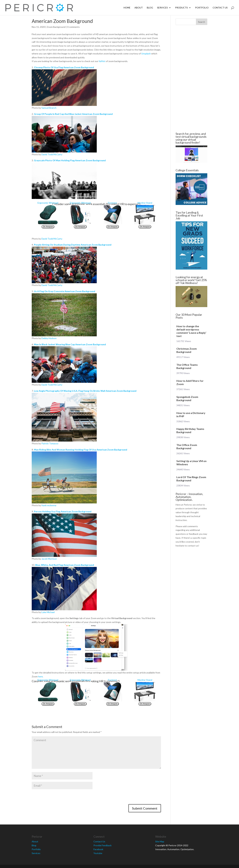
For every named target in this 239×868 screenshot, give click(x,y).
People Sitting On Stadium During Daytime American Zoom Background (73, 245)
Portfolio (202, 8)
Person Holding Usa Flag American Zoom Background (63, 511)
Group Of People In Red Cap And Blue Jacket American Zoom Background (73, 114)
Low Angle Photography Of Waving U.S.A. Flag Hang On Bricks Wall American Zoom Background (85, 391)
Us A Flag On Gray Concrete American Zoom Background (65, 291)
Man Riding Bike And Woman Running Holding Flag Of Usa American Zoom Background (81, 450)
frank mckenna (49, 505)
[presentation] (56, 798)
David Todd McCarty (52, 154)
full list (102, 61)
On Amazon (48, 227)
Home (127, 8)
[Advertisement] (191, 79)
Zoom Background (56, 27)
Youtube (98, 853)
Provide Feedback (103, 845)
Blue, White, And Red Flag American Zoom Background (65, 565)
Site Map (160, 841)
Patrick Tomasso (50, 443)
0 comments (73, 27)
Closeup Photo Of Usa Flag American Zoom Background (64, 67)
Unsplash (146, 54)
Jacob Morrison (49, 559)
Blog (150, 8)
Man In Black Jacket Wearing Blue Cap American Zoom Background (70, 344)
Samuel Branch (49, 108)
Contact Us (220, 8)
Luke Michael (48, 612)
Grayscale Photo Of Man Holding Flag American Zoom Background (70, 160)
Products (181, 8)
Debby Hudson (49, 338)
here (40, 676)
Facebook (98, 849)
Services (162, 8)
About (139, 8)
